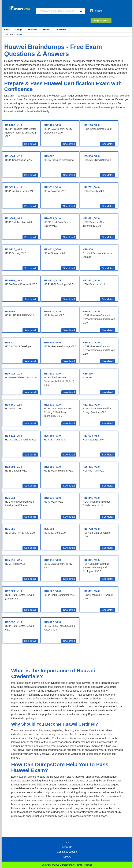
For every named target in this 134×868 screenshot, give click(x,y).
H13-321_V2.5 (52, 280)
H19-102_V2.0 (52, 622)
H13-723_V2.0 (91, 529)
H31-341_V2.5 (14, 156)
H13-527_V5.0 (52, 591)
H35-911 (10, 498)
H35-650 (49, 529)
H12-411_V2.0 (52, 560)
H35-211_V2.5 (52, 311)
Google (19, 30)
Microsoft (33, 30)
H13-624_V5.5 (91, 436)
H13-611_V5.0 (52, 249)
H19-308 (88, 249)
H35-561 (10, 311)
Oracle (46, 30)
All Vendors (61, 30)
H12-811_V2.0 (52, 187)
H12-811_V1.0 (91, 280)
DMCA (67, 857)
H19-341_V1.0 (91, 498)
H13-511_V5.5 (14, 436)
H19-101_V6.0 (14, 280)
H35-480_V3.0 (52, 436)
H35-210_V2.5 (14, 560)
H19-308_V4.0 (52, 342)
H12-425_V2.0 (52, 125)
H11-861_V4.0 (14, 218)
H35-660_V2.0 (14, 405)
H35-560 (10, 529)
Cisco (7, 30)
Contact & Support (67, 852)
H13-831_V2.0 (52, 374)
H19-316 (88, 374)
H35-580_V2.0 (91, 156)
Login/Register (101, 21)
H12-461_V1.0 (91, 405)
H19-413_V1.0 (14, 374)
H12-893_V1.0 (14, 622)
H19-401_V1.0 (91, 311)
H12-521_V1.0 (14, 187)
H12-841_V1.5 (91, 560)
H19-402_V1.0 (14, 125)
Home (8, 34)
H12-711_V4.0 (91, 187)
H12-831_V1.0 (52, 405)
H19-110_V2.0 (91, 125)
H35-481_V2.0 (91, 467)
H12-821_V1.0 (91, 218)
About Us (67, 847)
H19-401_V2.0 (91, 342)
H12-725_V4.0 (14, 249)
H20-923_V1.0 (52, 218)
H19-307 (49, 156)
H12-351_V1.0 (52, 467)
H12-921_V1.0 (14, 591)
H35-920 (10, 342)
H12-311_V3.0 (52, 498)
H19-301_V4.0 (91, 591)
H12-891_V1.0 (14, 467)
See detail (30, 144)
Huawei (18, 34)
